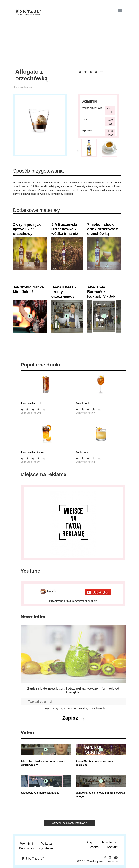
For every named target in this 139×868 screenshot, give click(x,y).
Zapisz (70, 718)
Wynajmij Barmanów (27, 846)
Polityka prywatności (46, 846)
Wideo (94, 847)
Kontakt (112, 847)
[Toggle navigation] (120, 11)
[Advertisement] (67, 45)
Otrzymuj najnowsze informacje (69, 823)
